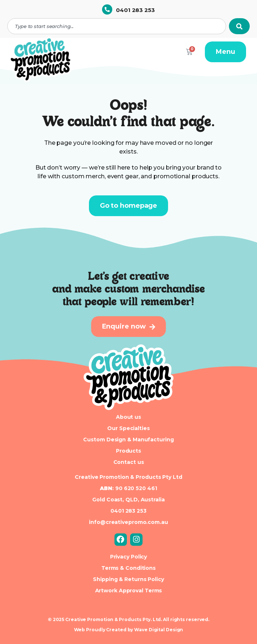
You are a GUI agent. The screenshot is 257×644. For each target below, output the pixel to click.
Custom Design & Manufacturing (128, 440)
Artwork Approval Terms (129, 591)
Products (128, 451)
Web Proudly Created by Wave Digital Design (129, 630)
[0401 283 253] (107, 9)
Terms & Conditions (128, 568)
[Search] (239, 26)
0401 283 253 (135, 10)
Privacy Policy (129, 557)
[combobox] (117, 26)
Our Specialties (128, 428)
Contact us (129, 462)
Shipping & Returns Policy (128, 579)
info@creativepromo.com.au (128, 522)
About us (128, 417)
